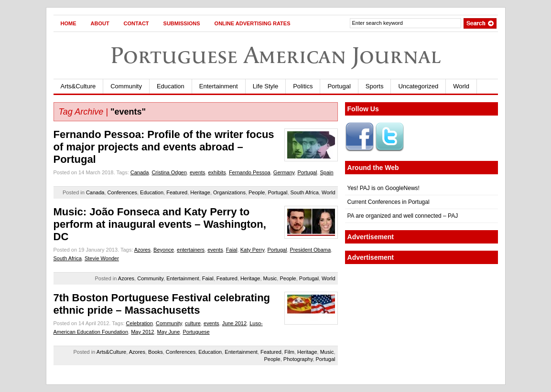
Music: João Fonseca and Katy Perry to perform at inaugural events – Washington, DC (160, 224)
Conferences (122, 192)
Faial (232, 250)
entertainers (191, 250)
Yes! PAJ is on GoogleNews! (384, 188)
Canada (140, 172)
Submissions (182, 23)
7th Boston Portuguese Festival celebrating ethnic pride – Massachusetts (162, 304)
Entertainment (219, 86)
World (461, 86)
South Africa (305, 192)
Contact (136, 23)
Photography (298, 359)
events (197, 172)
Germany (284, 172)
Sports (375, 86)
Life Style (265, 86)
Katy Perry (253, 250)
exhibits (217, 172)
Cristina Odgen (169, 172)
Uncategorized (418, 86)
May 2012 (142, 332)
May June (169, 332)
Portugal (339, 86)
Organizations (229, 192)
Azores (142, 250)
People (257, 192)
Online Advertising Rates (253, 23)
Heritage (200, 192)
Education (171, 86)
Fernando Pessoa (250, 172)
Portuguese (196, 332)
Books (156, 352)
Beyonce (164, 250)
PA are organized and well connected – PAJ (403, 216)
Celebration (140, 323)
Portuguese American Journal (276, 55)
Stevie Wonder (102, 258)
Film (289, 352)
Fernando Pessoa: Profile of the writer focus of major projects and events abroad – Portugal (164, 147)
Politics (303, 86)
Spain (327, 172)
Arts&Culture (78, 86)
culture (193, 323)
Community (126, 86)
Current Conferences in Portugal (389, 202)
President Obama (311, 250)
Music (270, 278)
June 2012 (234, 323)
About (100, 23)
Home (69, 23)
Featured (177, 192)
